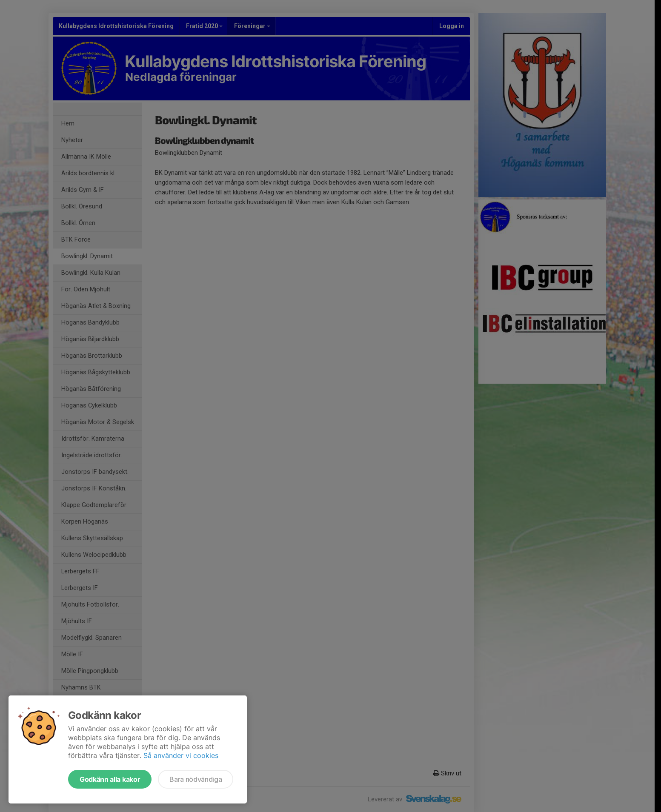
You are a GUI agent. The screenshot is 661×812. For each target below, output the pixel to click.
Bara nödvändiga (196, 779)
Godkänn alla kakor (110, 779)
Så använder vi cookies (181, 755)
